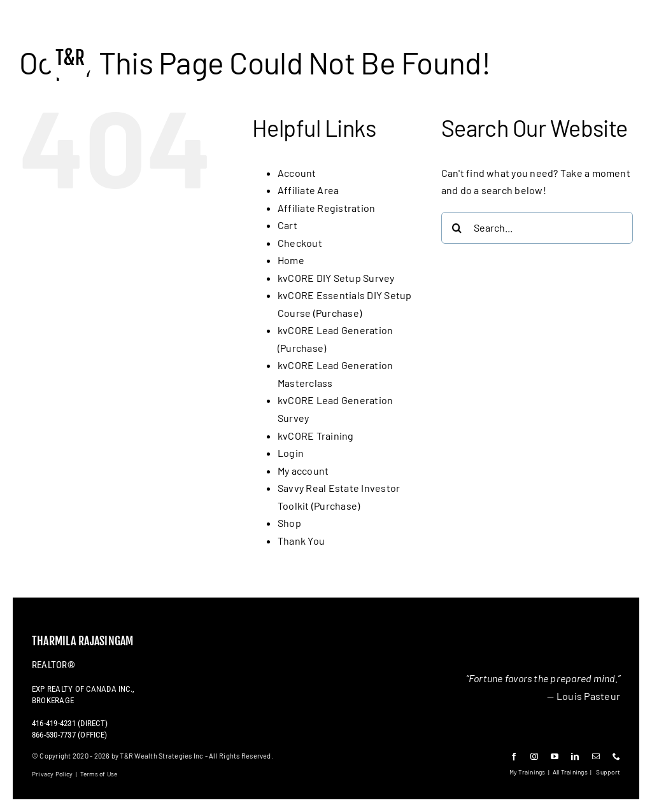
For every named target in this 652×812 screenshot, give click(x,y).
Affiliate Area (308, 190)
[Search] (457, 228)
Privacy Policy (52, 774)
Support (608, 772)
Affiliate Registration (326, 208)
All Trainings (570, 772)
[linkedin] (575, 757)
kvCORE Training (316, 436)
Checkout (300, 243)
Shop (289, 523)
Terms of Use (99, 774)
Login (291, 453)
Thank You (301, 541)
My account (303, 471)
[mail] (596, 757)
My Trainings (528, 772)
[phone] (616, 757)
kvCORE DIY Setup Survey (336, 278)
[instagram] (534, 757)
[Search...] (537, 228)
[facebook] (514, 757)
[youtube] (555, 757)
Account (297, 173)
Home (291, 260)
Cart (287, 225)
